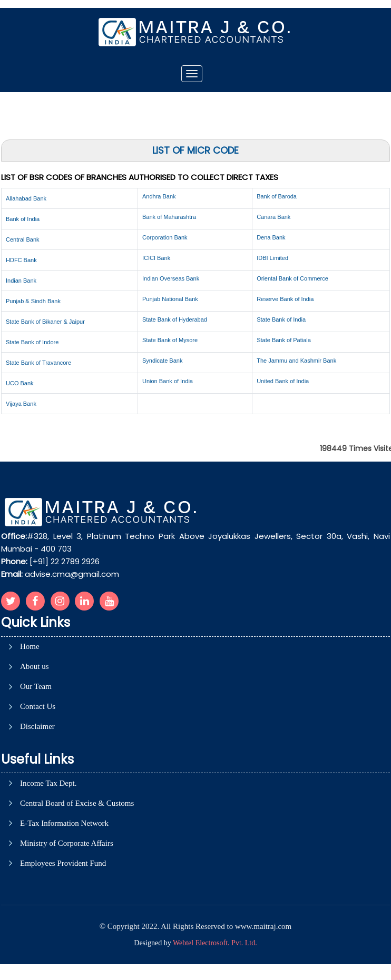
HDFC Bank (21, 260)
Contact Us (38, 707)
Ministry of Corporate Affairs (67, 843)
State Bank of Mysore (170, 340)
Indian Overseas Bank (171, 278)
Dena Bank (271, 237)
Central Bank (23, 239)
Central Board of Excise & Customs (77, 803)
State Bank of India (281, 319)
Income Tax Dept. (48, 783)
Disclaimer (37, 727)
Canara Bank (273, 217)
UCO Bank (20, 383)
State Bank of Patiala (284, 340)
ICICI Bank (156, 258)
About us (35, 667)
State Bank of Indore (32, 342)
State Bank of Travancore (38, 363)
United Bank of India (283, 381)
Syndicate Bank (162, 361)
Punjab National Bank (170, 299)
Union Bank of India (168, 381)
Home (30, 647)
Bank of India (23, 219)
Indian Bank (21, 281)
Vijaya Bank (21, 404)
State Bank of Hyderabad (175, 319)
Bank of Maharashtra (169, 217)
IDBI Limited (272, 258)
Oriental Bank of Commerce (292, 278)
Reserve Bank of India (285, 299)
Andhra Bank (159, 196)
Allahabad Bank (26, 198)
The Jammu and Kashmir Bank (296, 361)
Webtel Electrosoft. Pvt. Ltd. (215, 943)
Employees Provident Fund (63, 863)
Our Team (36, 687)
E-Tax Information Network (64, 823)
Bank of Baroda (277, 196)
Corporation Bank (165, 237)
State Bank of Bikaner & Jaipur (45, 322)
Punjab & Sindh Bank (33, 301)
